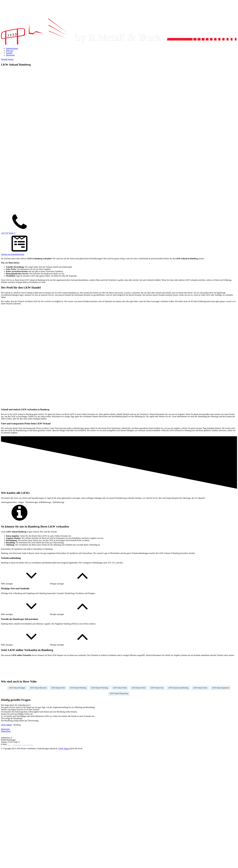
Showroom (10, 55)
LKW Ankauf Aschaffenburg (178, 688)
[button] (25, 584)
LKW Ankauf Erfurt (139, 688)
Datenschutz (6, 731)
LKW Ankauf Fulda (120, 688)
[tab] (119, 705)
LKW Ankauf (6, 725)
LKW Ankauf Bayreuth (38, 688)
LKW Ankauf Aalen (200, 688)
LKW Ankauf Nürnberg (78, 688)
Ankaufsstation (12, 48)
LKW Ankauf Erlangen (17, 688)
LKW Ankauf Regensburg (119, 693)
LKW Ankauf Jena (157, 688)
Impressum (5, 729)
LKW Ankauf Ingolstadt (221, 688)
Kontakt (9, 53)
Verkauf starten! (7, 59)
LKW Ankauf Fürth (58, 688)
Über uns (10, 51)
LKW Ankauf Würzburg (100, 688)
